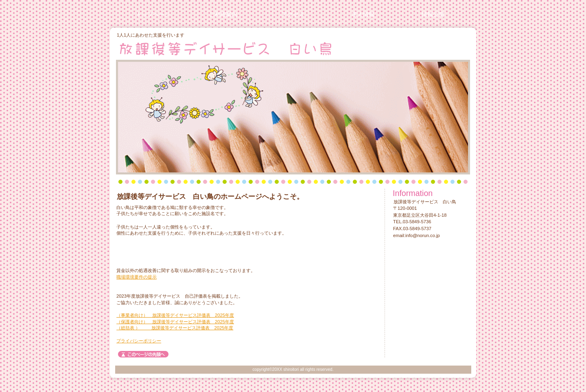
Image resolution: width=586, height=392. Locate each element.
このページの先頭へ (143, 354)
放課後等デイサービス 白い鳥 (224, 48)
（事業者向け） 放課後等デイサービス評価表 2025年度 (175, 315)
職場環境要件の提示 (137, 277)
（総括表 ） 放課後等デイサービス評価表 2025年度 (175, 328)
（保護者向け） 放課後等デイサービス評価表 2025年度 (175, 322)
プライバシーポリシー (139, 341)
